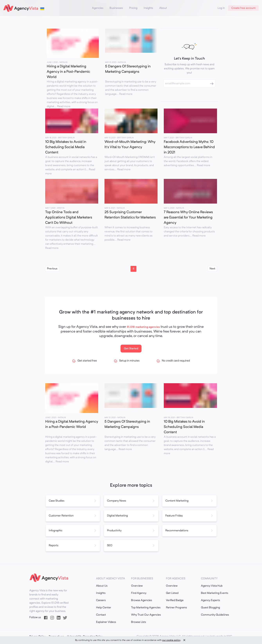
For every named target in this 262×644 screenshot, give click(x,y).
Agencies (98, 8)
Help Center (104, 608)
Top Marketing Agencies (146, 608)
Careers (101, 600)
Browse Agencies (142, 600)
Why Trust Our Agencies (146, 615)
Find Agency (139, 593)
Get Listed (172, 593)
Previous (52, 269)
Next (212, 269)
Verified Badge (175, 600)
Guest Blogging (210, 608)
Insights (148, 8)
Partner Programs (176, 608)
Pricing (133, 8)
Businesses (116, 8)
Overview (137, 586)
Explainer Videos (106, 622)
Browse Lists (139, 622)
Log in (221, 8)
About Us (102, 586)
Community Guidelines (215, 615)
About (163, 8)
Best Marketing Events (215, 593)
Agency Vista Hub (212, 586)
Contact (101, 615)
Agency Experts (210, 600)
